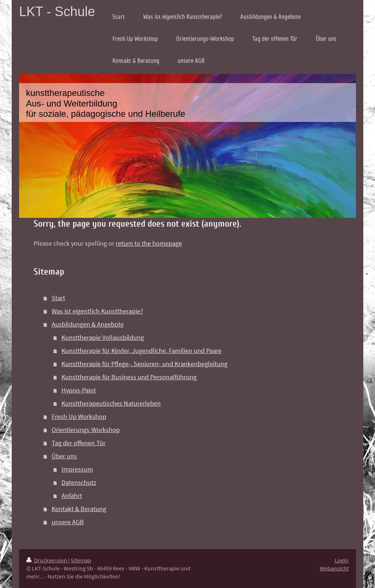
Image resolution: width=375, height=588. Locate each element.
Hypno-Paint (79, 390)
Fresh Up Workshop (79, 416)
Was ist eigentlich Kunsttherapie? (97, 311)
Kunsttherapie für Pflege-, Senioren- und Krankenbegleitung (144, 364)
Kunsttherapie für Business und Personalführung (129, 377)
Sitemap (81, 560)
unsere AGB (68, 522)
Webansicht (334, 568)
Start (58, 298)
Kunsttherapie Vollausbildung (103, 337)
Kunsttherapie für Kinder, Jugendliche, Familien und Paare (142, 351)
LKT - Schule (57, 12)
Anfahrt (72, 496)
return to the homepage (149, 243)
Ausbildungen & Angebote (88, 324)
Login (342, 560)
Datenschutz (79, 482)
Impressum (77, 469)
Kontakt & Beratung (79, 509)
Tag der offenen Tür (79, 443)
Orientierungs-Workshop (86, 430)
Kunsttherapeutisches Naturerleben (111, 403)
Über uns (64, 456)
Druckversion (47, 560)
